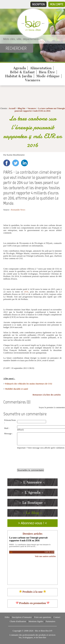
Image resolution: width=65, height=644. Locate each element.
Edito (7, 617)
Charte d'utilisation (18, 621)
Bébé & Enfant (22, 72)
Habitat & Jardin (19, 76)
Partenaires (51, 621)
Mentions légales (36, 621)
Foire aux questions (43, 617)
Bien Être (47, 72)
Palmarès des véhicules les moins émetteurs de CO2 (29, 384)
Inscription (38, 4)
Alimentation (41, 68)
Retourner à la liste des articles (47, 395)
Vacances (33, 80)
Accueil (12, 108)
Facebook (7, 163)
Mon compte (57, 4)
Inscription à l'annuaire (22, 617)
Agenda (20, 68)
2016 (26, 292)
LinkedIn (24, 163)
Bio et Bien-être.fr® (44, 631)
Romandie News (18, 210)
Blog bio (22, 108)
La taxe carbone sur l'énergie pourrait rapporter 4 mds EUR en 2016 (40, 110)
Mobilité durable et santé (17, 389)
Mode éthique (48, 76)
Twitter (16, 163)
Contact (57, 617)
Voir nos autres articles (45, 556)
